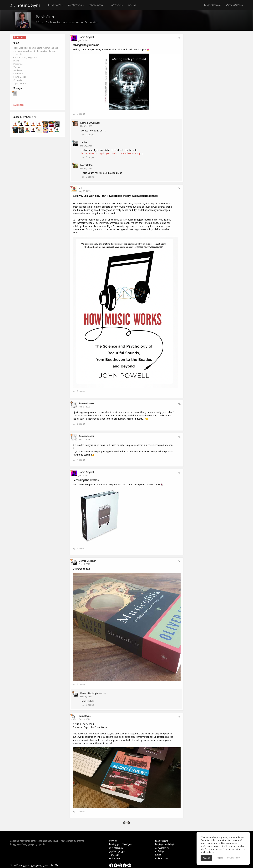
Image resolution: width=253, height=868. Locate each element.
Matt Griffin (86, 165)
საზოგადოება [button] (97, 5)
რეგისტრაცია (234, 5)
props (81, 114)
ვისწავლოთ (117, 5)
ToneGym (114, 855)
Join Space (19, 37)
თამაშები (160, 851)
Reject (220, 858)
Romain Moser (86, 403)
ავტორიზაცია (212, 5)
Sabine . (84, 142)
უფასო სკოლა (117, 851)
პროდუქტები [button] (56, 5)
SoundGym (25, 5)
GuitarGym (115, 858)
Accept (206, 858)
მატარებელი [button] (76, 5)
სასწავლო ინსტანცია (120, 844)
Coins (158, 855)
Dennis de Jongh (87, 561)
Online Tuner (162, 858)
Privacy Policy (234, 858)
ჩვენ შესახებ (162, 841)
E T (80, 188)
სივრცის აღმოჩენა (165, 844)
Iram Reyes (85, 716)
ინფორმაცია (116, 848)
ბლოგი (132, 5)
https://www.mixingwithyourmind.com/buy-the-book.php (111, 153)
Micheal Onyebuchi (90, 123)
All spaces (19, 105)
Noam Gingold (86, 37)
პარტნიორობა (163, 848)
